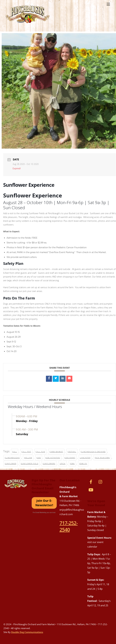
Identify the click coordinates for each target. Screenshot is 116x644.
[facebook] (91, 482)
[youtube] (91, 490)
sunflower (11, 464)
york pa (83, 464)
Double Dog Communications (27, 632)
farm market (56, 452)
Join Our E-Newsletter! (44, 503)
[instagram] (101, 482)
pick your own (102, 458)
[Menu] (108, 4)
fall (15, 452)
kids (39, 458)
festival (72, 452)
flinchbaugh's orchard (93, 452)
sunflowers (49, 464)
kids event (70, 458)
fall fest (26, 452)
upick (63, 464)
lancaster (85, 458)
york (72, 464)
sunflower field (30, 464)
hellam (28, 458)
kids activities (53, 458)
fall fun (40, 452)
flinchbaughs (12, 458)
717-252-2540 (69, 526)
